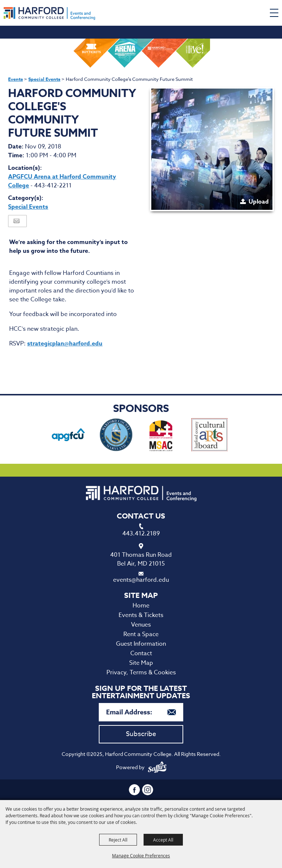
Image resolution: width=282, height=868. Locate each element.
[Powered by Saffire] (157, 767)
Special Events (44, 79)
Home (141, 606)
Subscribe (141, 734)
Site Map (141, 663)
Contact (141, 653)
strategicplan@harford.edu (65, 344)
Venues (141, 625)
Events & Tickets (141, 615)
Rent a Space (141, 634)
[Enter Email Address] (141, 712)
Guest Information (141, 644)
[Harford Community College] (49, 13)
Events (15, 79)
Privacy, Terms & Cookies (141, 672)
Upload (259, 202)
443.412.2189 (141, 534)
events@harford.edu (141, 580)
